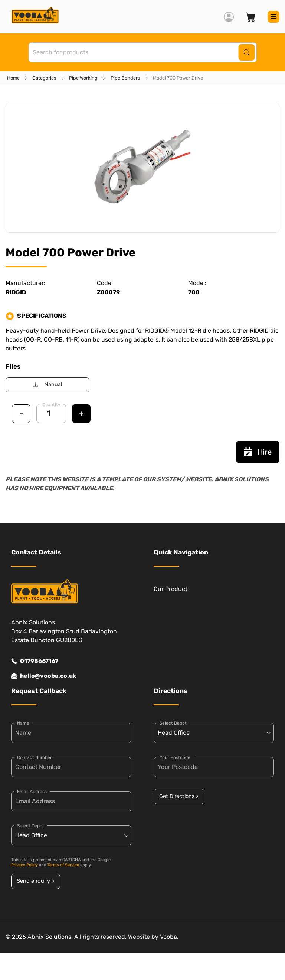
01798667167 (35, 661)
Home (13, 78)
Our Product (171, 589)
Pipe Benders (125, 78)
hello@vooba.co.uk (44, 676)
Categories (44, 78)
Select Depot (31, 826)
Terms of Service (63, 865)
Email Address (32, 792)
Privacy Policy (24, 865)
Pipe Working (83, 78)
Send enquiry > (35, 881)
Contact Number (35, 757)
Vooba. (169, 937)
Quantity (51, 405)
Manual (47, 384)
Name (23, 723)
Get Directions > (179, 796)
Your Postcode (175, 757)
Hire (258, 452)
